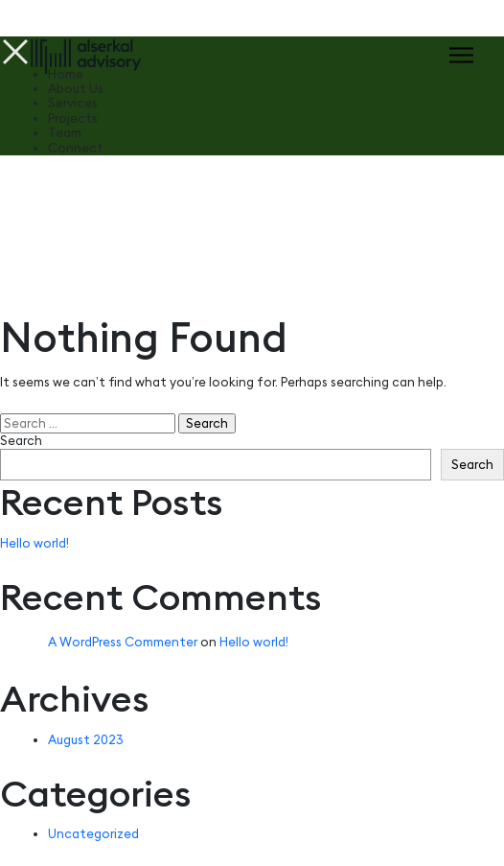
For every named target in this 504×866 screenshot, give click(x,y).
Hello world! (34, 543)
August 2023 (86, 739)
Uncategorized (93, 833)
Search (21, 441)
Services (73, 103)
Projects (73, 118)
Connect (76, 148)
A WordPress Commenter (123, 642)
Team (65, 133)
